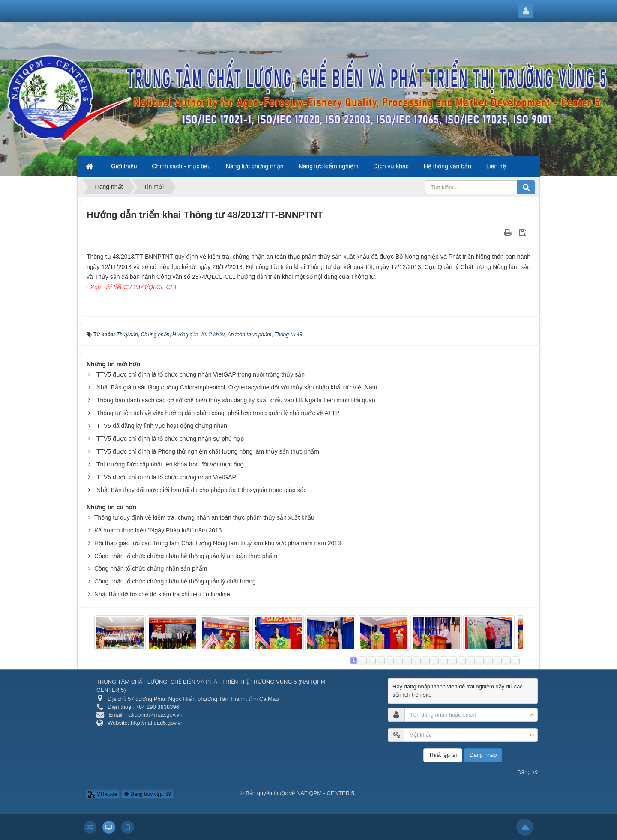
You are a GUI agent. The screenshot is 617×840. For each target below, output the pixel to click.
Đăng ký (527, 772)
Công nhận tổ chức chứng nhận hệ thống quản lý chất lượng (175, 581)
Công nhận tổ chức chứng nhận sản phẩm (151, 568)
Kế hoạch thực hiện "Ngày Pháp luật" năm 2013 (158, 530)
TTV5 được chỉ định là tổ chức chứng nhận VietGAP (166, 477)
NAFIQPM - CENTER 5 (325, 793)
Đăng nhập (483, 755)
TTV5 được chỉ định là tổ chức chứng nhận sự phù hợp (170, 439)
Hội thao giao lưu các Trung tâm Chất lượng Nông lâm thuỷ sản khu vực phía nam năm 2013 (218, 543)
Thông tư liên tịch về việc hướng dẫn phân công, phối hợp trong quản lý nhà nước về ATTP (218, 413)
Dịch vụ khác (391, 166)
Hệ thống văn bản (448, 166)
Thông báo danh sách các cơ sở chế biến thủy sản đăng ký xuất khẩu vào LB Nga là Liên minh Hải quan (236, 400)
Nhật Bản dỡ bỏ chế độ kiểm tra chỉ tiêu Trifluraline (162, 594)
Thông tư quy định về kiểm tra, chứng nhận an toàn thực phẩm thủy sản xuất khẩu (204, 517)
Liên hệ (496, 166)
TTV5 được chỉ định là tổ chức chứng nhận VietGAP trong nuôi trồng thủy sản (201, 374)
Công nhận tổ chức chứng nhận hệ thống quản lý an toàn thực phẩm (186, 556)
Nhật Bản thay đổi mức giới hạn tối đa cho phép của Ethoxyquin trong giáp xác (201, 490)
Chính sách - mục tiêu (181, 166)
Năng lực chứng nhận (255, 166)
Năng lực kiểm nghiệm (329, 166)
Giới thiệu (124, 166)
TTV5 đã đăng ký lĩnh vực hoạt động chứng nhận (162, 426)
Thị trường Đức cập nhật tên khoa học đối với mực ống (170, 464)
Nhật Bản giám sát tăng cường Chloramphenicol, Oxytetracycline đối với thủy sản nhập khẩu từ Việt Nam (237, 387)
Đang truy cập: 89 (147, 794)
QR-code (103, 794)
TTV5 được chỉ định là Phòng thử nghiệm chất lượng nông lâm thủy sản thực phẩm (208, 451)
